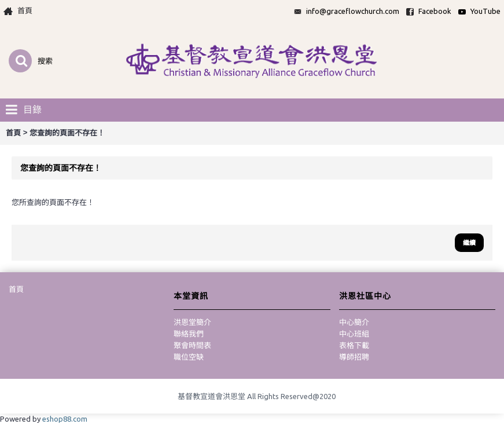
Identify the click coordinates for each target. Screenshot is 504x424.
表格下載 (354, 345)
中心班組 (354, 334)
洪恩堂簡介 (192, 322)
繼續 (469, 243)
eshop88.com (65, 419)
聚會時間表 (192, 345)
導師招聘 (354, 357)
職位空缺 (189, 357)
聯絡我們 (189, 334)
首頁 (16, 289)
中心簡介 (354, 322)
